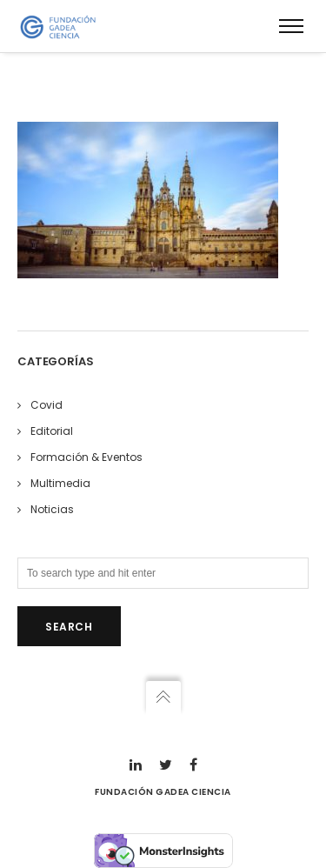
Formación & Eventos (86, 457)
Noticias (52, 509)
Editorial (52, 431)
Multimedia (60, 483)
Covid (47, 405)
